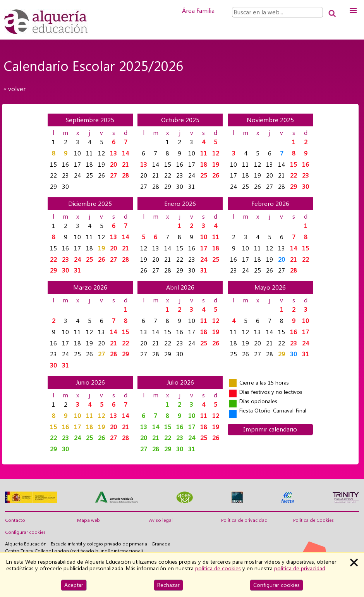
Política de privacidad (244, 520)
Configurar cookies (25, 532)
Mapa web (88, 520)
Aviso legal (161, 520)
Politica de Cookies (313, 520)
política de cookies (218, 568)
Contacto (15, 520)
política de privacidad (300, 568)
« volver (15, 89)
